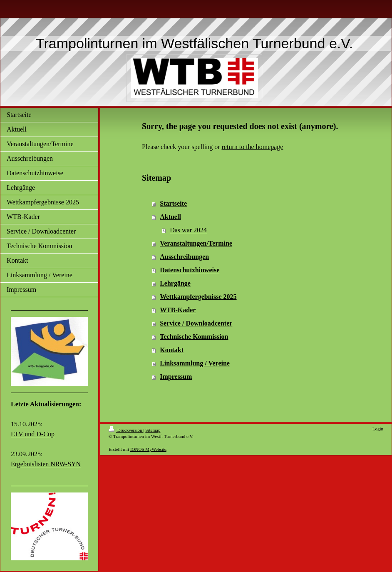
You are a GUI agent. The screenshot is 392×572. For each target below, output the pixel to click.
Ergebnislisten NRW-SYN (46, 464)
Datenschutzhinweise (190, 270)
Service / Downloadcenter (196, 323)
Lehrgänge (175, 283)
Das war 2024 (188, 230)
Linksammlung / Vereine (195, 363)
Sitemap (153, 430)
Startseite (173, 203)
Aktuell (170, 217)
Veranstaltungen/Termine (196, 243)
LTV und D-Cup (33, 434)
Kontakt (172, 350)
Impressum (176, 377)
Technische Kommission (194, 337)
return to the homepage (253, 147)
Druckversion (126, 430)
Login (378, 429)
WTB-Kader (178, 310)
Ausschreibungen (184, 257)
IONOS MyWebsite (148, 449)
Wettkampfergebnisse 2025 (198, 297)
